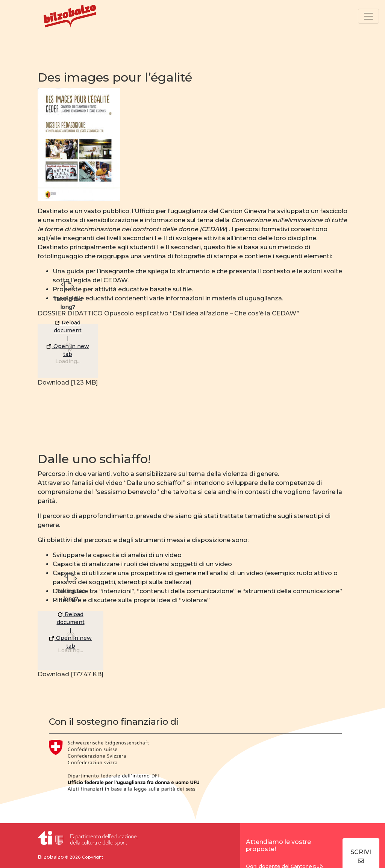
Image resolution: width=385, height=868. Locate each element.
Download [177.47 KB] (70, 674)
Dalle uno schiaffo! (94, 459)
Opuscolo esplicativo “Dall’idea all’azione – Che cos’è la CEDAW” (202, 313)
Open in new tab (68, 350)
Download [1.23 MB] (68, 382)
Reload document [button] (68, 326)
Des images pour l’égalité (115, 77)
